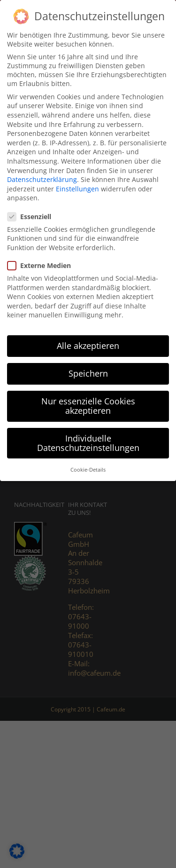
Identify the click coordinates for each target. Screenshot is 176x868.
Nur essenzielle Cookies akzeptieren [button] (88, 405)
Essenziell (33, 215)
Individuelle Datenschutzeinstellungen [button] (88, 442)
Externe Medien (43, 264)
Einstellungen (77, 187)
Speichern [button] (88, 372)
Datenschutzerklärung (42, 178)
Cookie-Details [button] (88, 469)
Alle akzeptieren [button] (88, 345)
